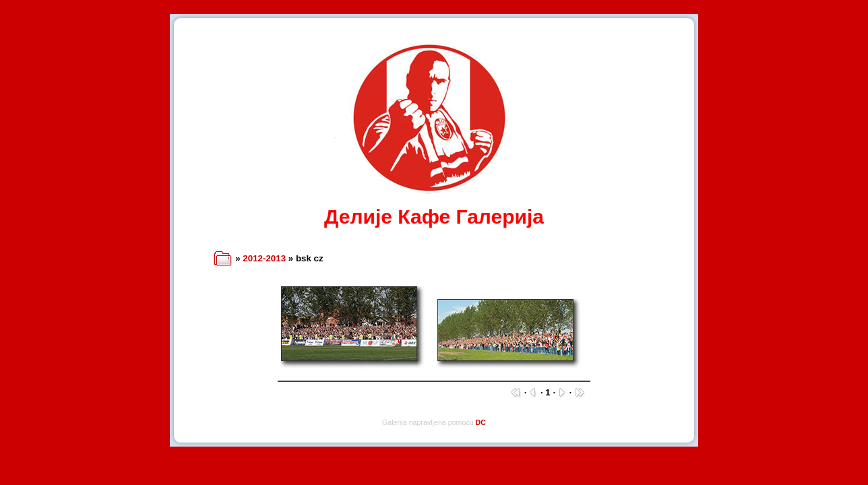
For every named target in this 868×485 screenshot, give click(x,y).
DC (481, 422)
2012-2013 (264, 258)
